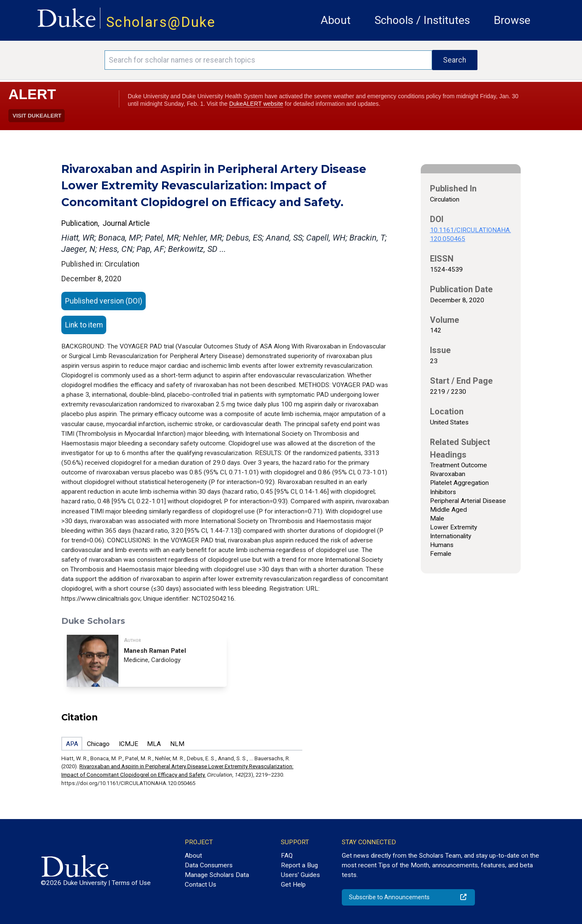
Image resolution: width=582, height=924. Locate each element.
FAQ (287, 856)
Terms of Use (131, 883)
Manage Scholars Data (217, 875)
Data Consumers (209, 865)
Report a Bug (299, 865)
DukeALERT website (256, 104)
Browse (512, 20)
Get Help (293, 885)
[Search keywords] (268, 60)
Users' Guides (300, 875)
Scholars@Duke (161, 22)
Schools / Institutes (422, 20)
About (336, 20)
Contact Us (201, 885)
